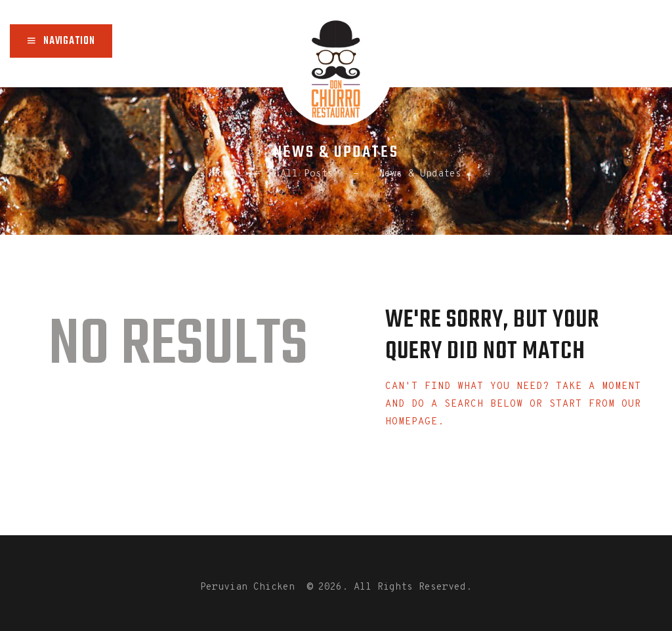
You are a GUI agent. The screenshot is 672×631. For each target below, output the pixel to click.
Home (223, 174)
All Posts (307, 174)
